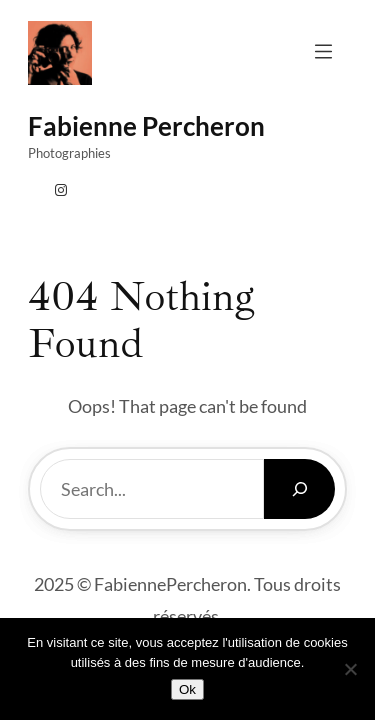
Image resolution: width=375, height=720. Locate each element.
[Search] (299, 489)
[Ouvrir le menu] (323, 51)
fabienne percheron (146, 126)
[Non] (350, 669)
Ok (187, 689)
